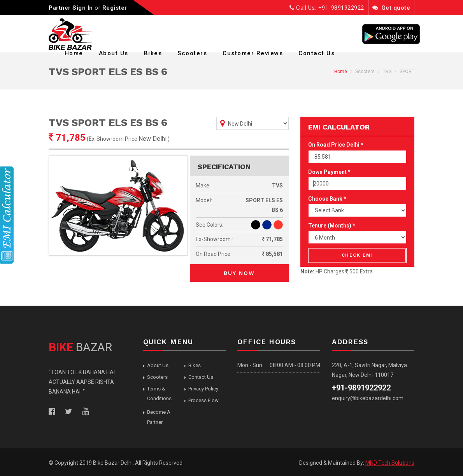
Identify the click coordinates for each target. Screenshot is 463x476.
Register (115, 8)
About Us (114, 53)
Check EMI (358, 255)
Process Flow (203, 400)
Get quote (391, 8)
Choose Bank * (327, 199)
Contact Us (317, 53)
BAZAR (80, 347)
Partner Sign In (71, 8)
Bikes (153, 53)
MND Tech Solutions (390, 463)
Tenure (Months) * (332, 226)
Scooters (192, 53)
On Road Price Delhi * (336, 145)
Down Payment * (329, 172)
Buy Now (239, 273)
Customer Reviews (253, 53)
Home (74, 53)
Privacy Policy (203, 389)
